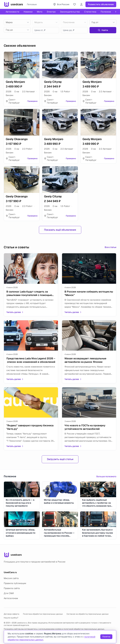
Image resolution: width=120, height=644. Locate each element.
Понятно (106, 637)
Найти (103, 30)
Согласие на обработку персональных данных (88, 614)
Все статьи (110, 247)
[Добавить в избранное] (36, 55)
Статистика (90, 12)
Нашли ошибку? (11, 618)
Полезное (106, 12)
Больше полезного (106, 476)
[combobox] (17, 22)
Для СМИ (9, 593)
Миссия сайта (11, 578)
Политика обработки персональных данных (43, 614)
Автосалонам (11, 598)
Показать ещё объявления (60, 230)
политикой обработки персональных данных (84, 629)
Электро (51, 12)
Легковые (32, 4)
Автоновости (12, 12)
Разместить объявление (101, 4)
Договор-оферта (11, 614)
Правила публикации (15, 583)
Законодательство (70, 12)
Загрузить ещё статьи (60, 459)
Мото (40, 12)
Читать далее (15, 312)
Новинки (28, 12)
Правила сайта (12, 588)
